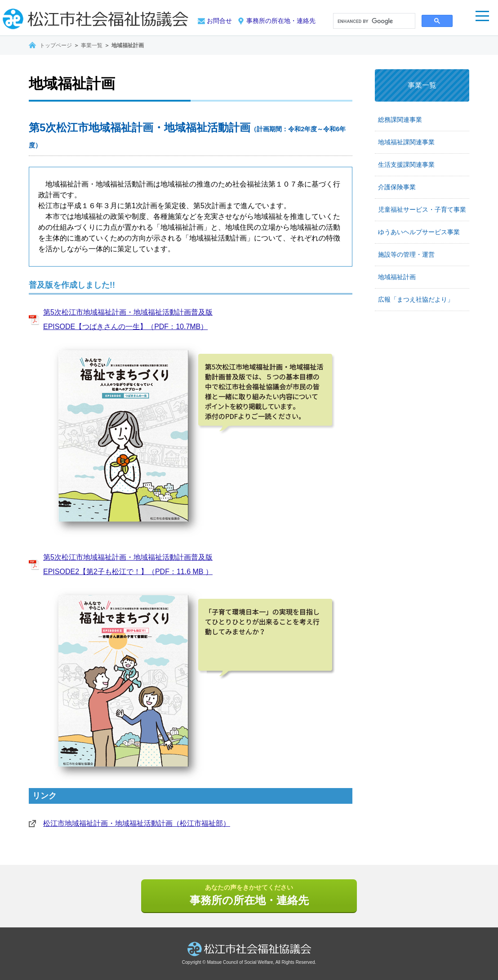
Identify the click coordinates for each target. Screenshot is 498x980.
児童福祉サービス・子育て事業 (422, 209)
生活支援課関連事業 (406, 165)
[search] (373, 22)
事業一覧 (92, 45)
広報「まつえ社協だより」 (416, 299)
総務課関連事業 (400, 120)
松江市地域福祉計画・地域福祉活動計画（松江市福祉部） (137, 823)
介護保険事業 (397, 187)
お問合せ (219, 21)
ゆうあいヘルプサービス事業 (419, 232)
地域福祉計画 (397, 277)
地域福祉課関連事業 (406, 142)
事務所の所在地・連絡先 (281, 21)
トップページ (56, 45)
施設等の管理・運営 (406, 254)
